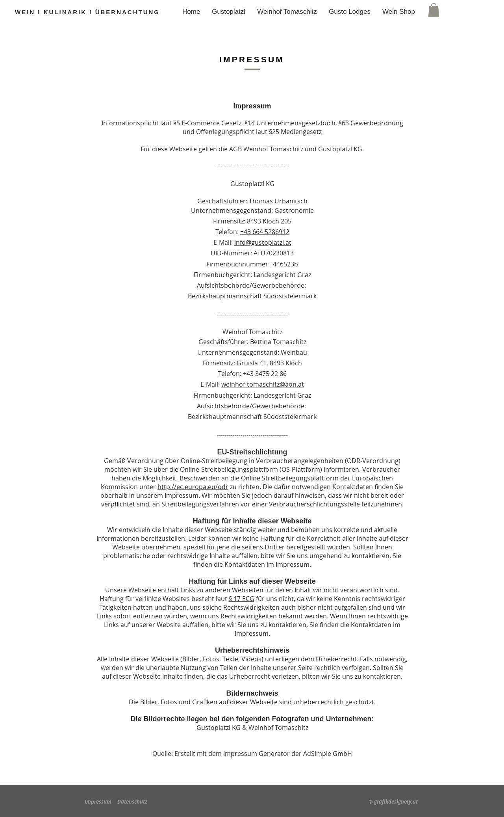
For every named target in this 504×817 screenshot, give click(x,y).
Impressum (98, 802)
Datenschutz (132, 802)
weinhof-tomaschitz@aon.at (263, 384)
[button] (434, 10)
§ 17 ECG (242, 599)
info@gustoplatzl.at (263, 242)
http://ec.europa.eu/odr (193, 487)
